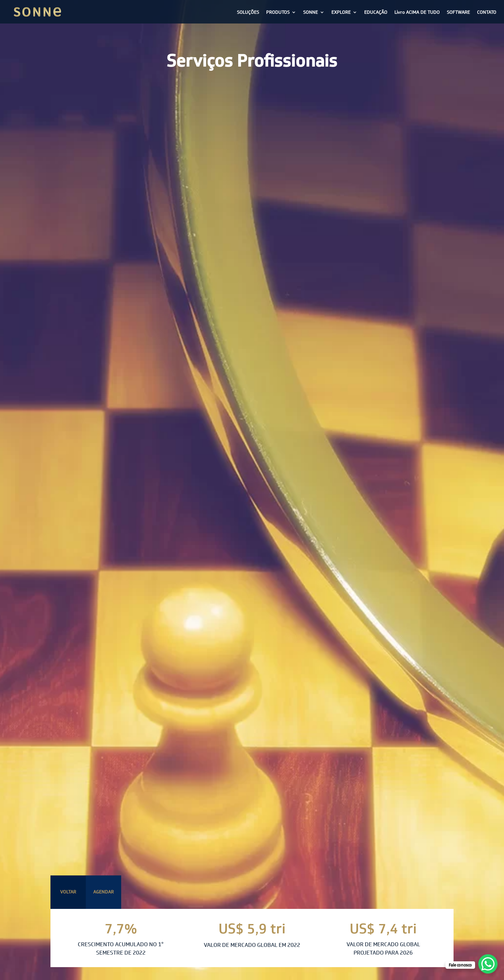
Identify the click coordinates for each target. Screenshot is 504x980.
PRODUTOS (278, 12)
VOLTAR (68, 892)
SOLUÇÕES (248, 12)
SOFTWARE (458, 12)
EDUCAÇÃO (376, 12)
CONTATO (487, 12)
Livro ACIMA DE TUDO (417, 12)
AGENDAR (104, 892)
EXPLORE (341, 12)
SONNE (310, 12)
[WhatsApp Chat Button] (488, 964)
